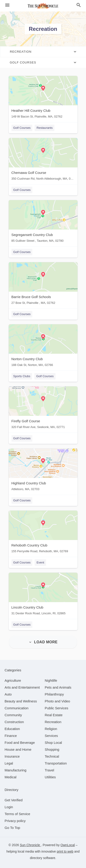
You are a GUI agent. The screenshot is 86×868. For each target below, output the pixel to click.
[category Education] (12, 729)
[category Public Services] (57, 708)
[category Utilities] (50, 777)
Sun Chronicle (30, 845)
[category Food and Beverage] (20, 743)
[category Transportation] (56, 763)
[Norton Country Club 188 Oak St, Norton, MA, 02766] (43, 346)
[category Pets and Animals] (58, 687)
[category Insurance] (12, 756)
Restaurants (44, 128)
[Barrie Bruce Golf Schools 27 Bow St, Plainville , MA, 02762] (43, 284)
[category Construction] (14, 722)
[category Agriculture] (13, 680)
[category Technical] (52, 756)
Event (40, 562)
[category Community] (13, 715)
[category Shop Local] (53, 743)
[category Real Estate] (54, 715)
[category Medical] (11, 777)
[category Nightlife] (51, 680)
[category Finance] (11, 736)
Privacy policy (15, 821)
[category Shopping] (52, 749)
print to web (65, 851)
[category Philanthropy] (54, 694)
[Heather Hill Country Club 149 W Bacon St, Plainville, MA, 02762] (43, 98)
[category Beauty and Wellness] (21, 701)
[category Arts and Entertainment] (22, 687)
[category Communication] (17, 708)
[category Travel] (49, 770)
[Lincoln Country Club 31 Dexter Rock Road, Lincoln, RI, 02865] (43, 595)
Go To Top (12, 828)
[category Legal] (9, 763)
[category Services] (51, 736)
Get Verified (14, 800)
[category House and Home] (18, 749)
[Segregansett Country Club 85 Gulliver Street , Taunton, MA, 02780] (43, 222)
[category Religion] (51, 729)
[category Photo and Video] (57, 701)
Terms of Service (17, 814)
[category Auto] (8, 694)
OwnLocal (68, 845)
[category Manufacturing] (15, 770)
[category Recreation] (53, 722)
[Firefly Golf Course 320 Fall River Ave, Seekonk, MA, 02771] (43, 409)
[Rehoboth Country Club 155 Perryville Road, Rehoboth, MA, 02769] (43, 533)
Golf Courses (22, 128)
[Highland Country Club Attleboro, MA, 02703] (43, 471)
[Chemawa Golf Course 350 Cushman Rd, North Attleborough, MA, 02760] (43, 160)
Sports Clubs (22, 376)
